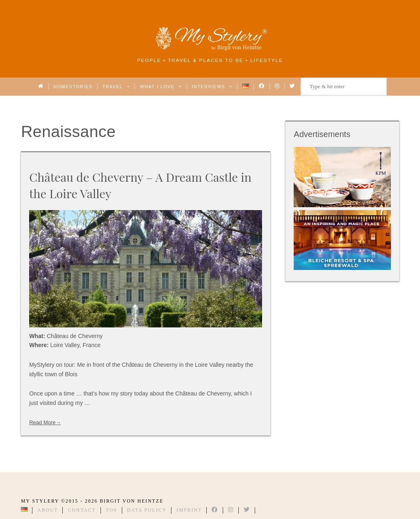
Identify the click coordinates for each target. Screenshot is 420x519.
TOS (112, 510)
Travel (116, 87)
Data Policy (147, 510)
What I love (161, 87)
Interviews (212, 87)
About (48, 510)
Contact (82, 510)
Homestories (73, 87)
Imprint (189, 510)
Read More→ (45, 422)
